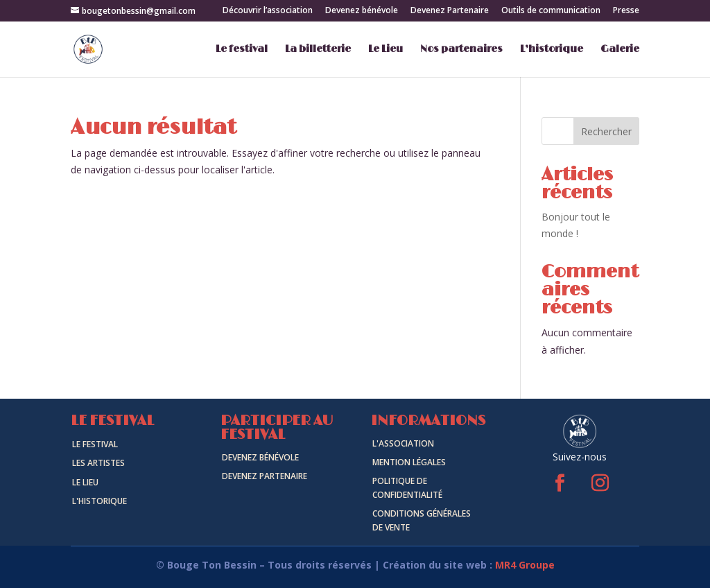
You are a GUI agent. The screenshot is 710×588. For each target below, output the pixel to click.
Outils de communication (551, 11)
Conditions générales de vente (422, 520)
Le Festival (95, 444)
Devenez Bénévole (260, 457)
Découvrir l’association (268, 11)
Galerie (620, 50)
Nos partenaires (461, 50)
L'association (403, 443)
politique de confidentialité (407, 488)
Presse (626, 11)
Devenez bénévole (362, 11)
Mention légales (409, 462)
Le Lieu (386, 50)
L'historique (99, 501)
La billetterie (318, 50)
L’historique (552, 50)
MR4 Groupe (525, 565)
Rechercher (606, 131)
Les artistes (98, 463)
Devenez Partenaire (450, 11)
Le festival (242, 50)
